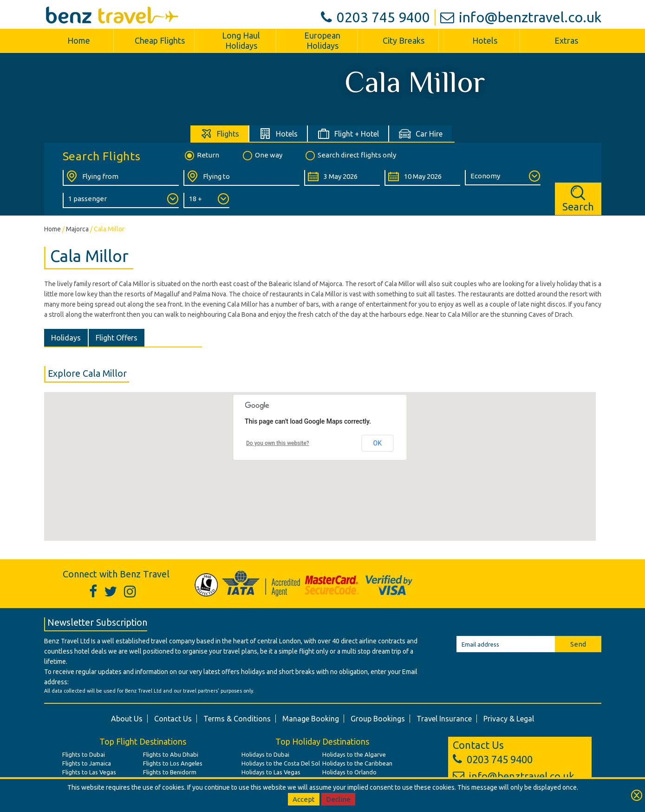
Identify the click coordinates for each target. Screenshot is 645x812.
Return (201, 156)
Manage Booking (311, 719)
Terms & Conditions (237, 719)
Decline (338, 799)
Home (79, 40)
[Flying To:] (241, 178)
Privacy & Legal (509, 719)
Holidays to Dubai (265, 754)
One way (262, 156)
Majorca (77, 229)
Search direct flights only (350, 156)
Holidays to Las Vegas (271, 772)
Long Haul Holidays (241, 40)
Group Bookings (378, 719)
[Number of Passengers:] (121, 200)
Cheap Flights (160, 40)
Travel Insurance (444, 719)
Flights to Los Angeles (173, 763)
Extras (566, 40)
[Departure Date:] (342, 178)
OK (378, 443)
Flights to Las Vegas (89, 772)
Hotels (485, 40)
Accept (304, 799)
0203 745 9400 (375, 17)
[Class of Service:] (503, 178)
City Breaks (404, 40)
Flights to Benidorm (170, 772)
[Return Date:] (422, 178)
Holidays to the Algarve (354, 754)
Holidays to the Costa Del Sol (281, 763)
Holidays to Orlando (349, 772)
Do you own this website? (278, 443)
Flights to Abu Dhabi (171, 754)
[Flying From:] (121, 178)
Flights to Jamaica (87, 763)
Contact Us (173, 719)
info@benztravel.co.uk (521, 17)
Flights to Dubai (84, 754)
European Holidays (322, 40)
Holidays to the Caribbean (357, 763)
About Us (127, 719)
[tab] (220, 134)
